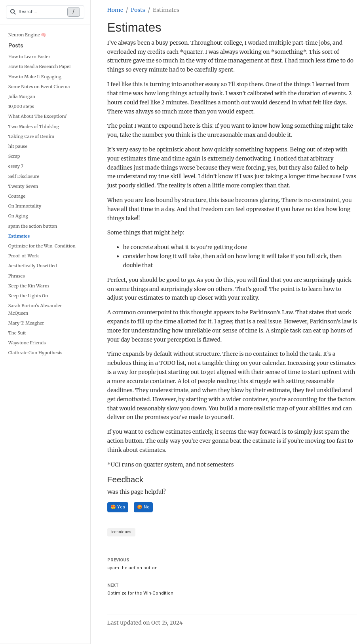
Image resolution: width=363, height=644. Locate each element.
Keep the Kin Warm (29, 286)
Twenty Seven (23, 186)
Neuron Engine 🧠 (28, 35)
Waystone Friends (27, 343)
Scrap (14, 156)
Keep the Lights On (28, 296)
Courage (17, 196)
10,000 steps (21, 106)
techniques (121, 532)
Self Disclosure (24, 176)
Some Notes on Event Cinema (39, 87)
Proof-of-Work (24, 256)
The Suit (17, 333)
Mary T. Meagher (26, 323)
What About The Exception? (38, 116)
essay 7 (16, 166)
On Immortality (25, 206)
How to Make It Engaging (35, 77)
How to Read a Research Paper (40, 66)
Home (115, 10)
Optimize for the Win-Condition (42, 246)
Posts (16, 45)
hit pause (18, 146)
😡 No (143, 507)
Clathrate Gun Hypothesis (35, 353)
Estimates (19, 236)
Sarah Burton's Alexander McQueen (35, 309)
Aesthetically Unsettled (33, 266)
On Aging (18, 216)
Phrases (17, 276)
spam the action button (33, 226)
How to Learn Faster (29, 57)
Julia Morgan (22, 96)
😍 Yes (118, 507)
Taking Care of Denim (31, 136)
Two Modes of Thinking (34, 127)
